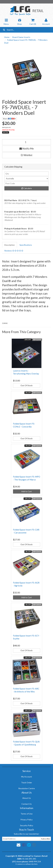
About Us (27, 798)
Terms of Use (27, 814)
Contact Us (27, 804)
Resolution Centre (27, 788)
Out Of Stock (26, 385)
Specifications (26, 245)
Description (10, 245)
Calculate (27, 188)
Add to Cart (27, 491)
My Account (27, 777)
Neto (36, 864)
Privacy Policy (26, 820)
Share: (9, 119)
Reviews (14, 251)
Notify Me (27, 148)
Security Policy (27, 825)
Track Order (27, 783)
